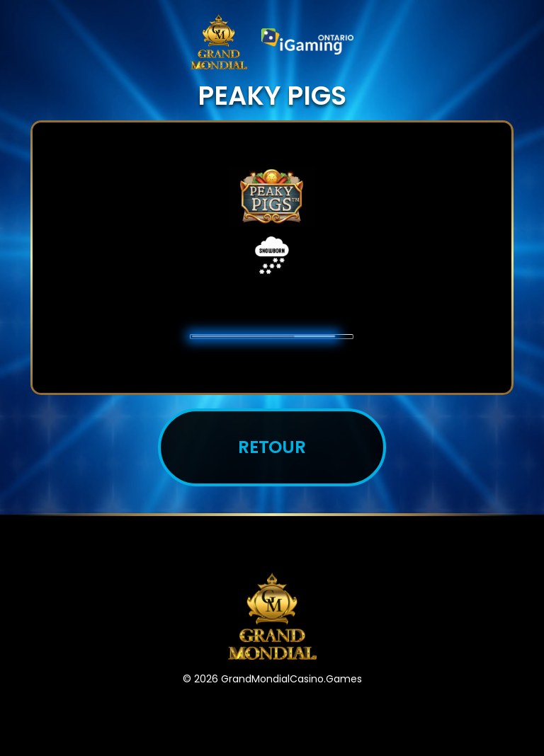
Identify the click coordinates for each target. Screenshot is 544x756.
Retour (272, 447)
